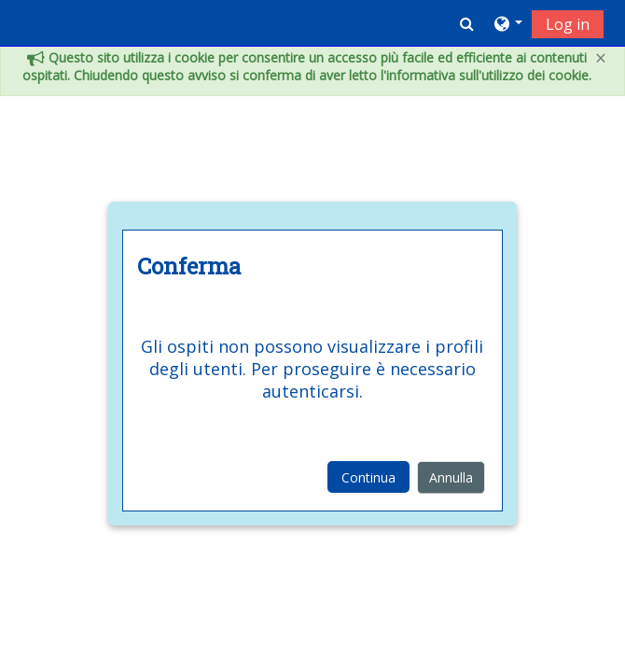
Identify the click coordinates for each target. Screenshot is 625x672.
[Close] (601, 58)
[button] (467, 23)
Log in (568, 24)
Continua (368, 477)
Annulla (451, 477)
